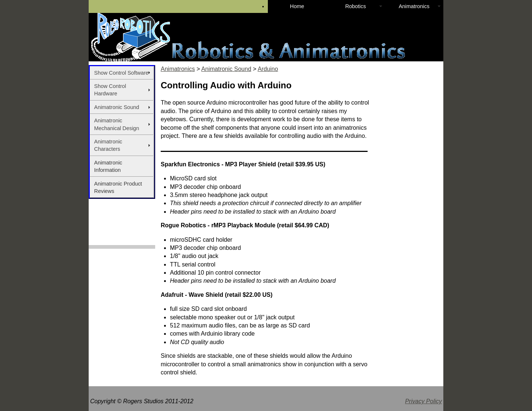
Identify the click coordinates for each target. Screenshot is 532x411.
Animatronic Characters (108, 145)
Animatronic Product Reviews (118, 187)
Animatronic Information (108, 166)
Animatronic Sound (117, 107)
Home (297, 6)
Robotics (355, 6)
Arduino (268, 69)
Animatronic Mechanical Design (117, 124)
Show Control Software (121, 73)
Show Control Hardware (110, 90)
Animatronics (414, 6)
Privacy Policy (423, 401)
